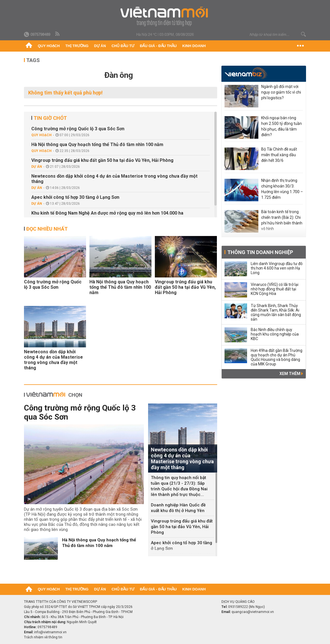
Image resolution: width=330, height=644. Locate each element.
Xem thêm (291, 374)
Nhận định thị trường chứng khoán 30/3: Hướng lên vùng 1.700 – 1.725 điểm (282, 189)
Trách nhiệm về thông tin (43, 637)
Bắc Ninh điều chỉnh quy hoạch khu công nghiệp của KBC (275, 334)
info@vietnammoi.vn (50, 632)
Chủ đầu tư (123, 46)
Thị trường (77, 46)
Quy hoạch (49, 46)
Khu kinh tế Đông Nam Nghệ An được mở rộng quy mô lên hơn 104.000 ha (107, 213)
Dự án (100, 46)
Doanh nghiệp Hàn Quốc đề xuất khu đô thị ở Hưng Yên (178, 508)
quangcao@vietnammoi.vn (253, 612)
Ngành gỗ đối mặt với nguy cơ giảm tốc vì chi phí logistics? (281, 92)
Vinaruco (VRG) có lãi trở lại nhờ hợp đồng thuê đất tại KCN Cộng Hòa (275, 289)
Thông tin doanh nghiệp (260, 252)
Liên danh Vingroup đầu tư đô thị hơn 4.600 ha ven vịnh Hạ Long (277, 268)
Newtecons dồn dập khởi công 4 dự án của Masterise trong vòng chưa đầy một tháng (114, 179)
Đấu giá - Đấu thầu (158, 46)
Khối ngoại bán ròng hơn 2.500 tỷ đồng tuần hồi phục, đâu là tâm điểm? (281, 126)
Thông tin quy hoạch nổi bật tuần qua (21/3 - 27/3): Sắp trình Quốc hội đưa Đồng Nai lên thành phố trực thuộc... (179, 486)
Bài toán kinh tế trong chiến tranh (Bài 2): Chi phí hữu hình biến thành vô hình (282, 220)
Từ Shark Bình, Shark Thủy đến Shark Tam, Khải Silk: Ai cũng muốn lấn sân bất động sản (276, 312)
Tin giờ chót (50, 118)
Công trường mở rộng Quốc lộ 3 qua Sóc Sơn (78, 129)
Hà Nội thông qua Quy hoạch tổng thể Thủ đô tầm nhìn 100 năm (97, 145)
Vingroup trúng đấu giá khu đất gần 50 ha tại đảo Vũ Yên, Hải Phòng (102, 160)
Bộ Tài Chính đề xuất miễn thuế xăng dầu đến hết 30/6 (279, 155)
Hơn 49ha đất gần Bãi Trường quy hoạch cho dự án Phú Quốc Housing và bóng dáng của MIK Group (277, 357)
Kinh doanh (194, 46)
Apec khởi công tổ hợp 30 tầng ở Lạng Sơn (75, 197)
